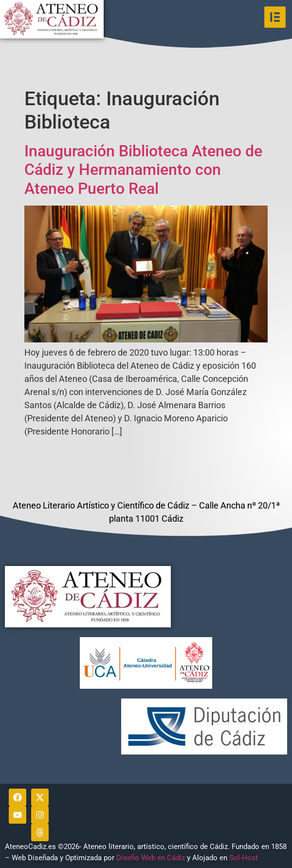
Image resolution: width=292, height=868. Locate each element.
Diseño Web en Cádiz (151, 858)
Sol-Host (245, 858)
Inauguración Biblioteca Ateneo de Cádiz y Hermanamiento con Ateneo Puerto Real (143, 170)
